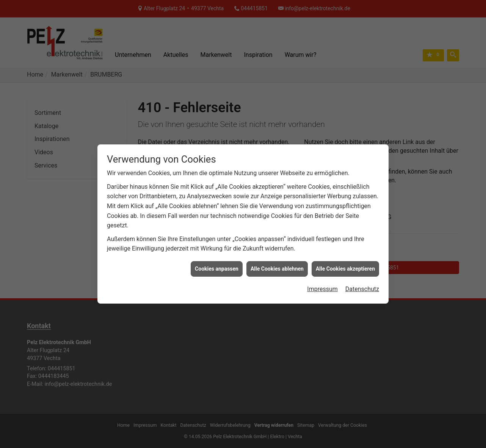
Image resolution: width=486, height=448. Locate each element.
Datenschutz (362, 278)
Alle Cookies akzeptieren (345, 258)
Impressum (322, 278)
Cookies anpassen (217, 258)
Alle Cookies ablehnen (277, 258)
